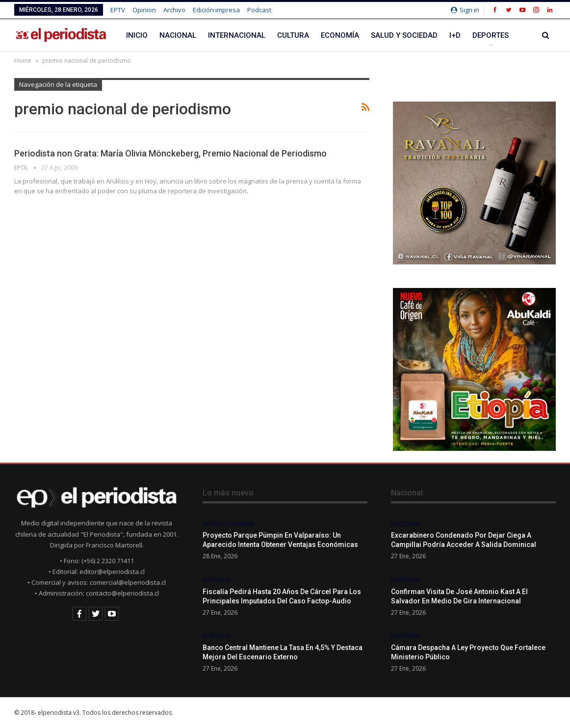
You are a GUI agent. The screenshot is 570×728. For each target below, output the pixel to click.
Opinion (144, 10)
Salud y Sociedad (404, 35)
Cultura (293, 35)
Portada (217, 580)
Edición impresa (216, 10)
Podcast (259, 10)
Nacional (178, 35)
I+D (455, 35)
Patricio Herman (229, 524)
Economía (340, 35)
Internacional (237, 35)
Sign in (465, 10)
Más (480, 35)
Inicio (137, 35)
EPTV (118, 10)
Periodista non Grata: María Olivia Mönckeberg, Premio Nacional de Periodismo (170, 153)
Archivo (174, 10)
